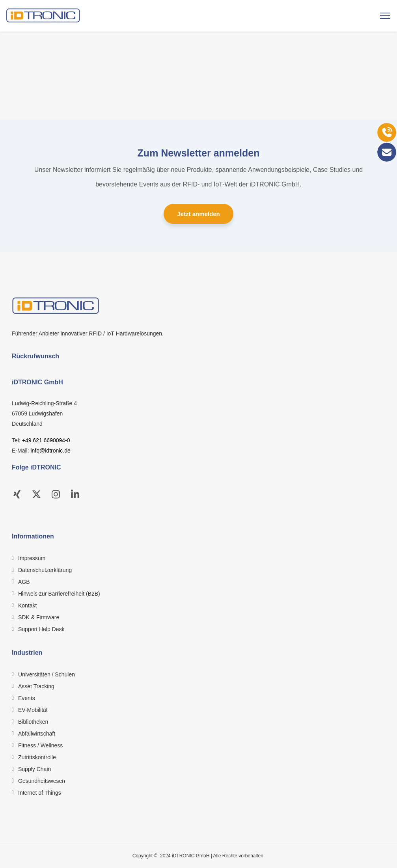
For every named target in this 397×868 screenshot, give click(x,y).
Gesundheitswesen (42, 781)
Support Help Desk (41, 629)
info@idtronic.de (50, 451)
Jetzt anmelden (198, 214)
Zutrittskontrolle (37, 757)
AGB (24, 582)
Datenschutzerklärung (45, 570)
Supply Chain (34, 769)
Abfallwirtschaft (37, 734)
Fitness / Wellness (40, 745)
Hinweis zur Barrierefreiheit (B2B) (59, 594)
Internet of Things (40, 793)
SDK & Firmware (39, 617)
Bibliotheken (33, 722)
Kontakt (27, 605)
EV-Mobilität (33, 710)
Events (27, 698)
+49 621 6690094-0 (46, 440)
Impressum (32, 558)
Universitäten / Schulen (47, 674)
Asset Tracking (36, 686)
